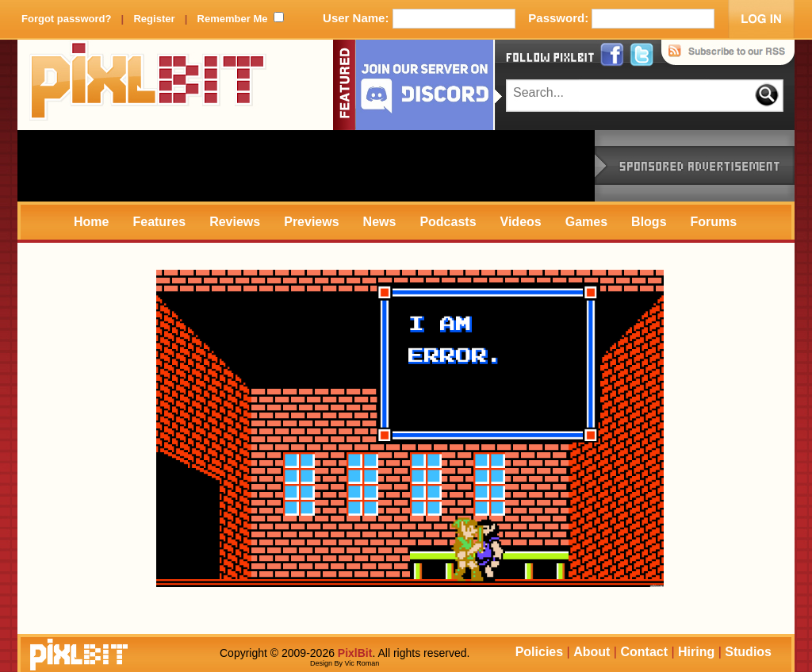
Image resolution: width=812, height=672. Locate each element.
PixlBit (148, 85)
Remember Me (233, 19)
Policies (539, 652)
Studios (748, 652)
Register (154, 19)
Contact (644, 652)
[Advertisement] (306, 166)
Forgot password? (66, 19)
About (592, 652)
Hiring (696, 652)
